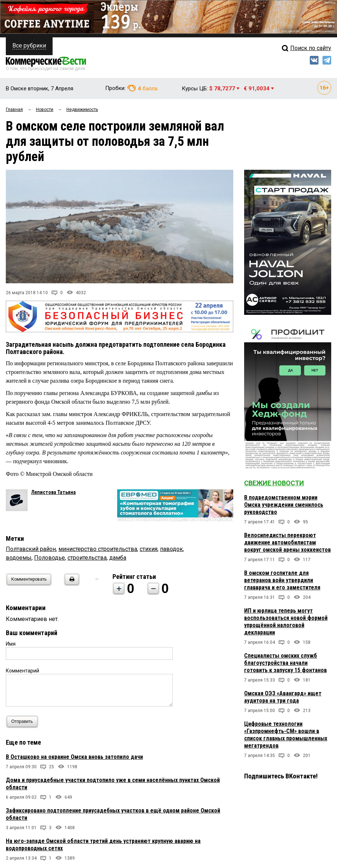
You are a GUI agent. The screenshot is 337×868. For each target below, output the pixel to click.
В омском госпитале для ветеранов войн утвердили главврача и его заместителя (282, 580)
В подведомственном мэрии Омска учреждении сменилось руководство (284, 505)
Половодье (50, 558)
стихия (149, 549)
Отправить (24, 722)
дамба (118, 558)
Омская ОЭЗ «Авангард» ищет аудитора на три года (283, 697)
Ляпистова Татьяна (54, 492)
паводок (171, 549)
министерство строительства (98, 549)
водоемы (19, 558)
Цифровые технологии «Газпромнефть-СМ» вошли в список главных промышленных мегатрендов (286, 735)
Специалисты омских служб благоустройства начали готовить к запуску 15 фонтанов (285, 663)
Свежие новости (274, 483)
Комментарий (22, 671)
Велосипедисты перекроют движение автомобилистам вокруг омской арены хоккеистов (287, 542)
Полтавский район (31, 549)
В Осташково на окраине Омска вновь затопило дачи (74, 757)
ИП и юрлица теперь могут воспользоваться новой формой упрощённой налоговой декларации (286, 622)
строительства (87, 558)
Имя (11, 644)
